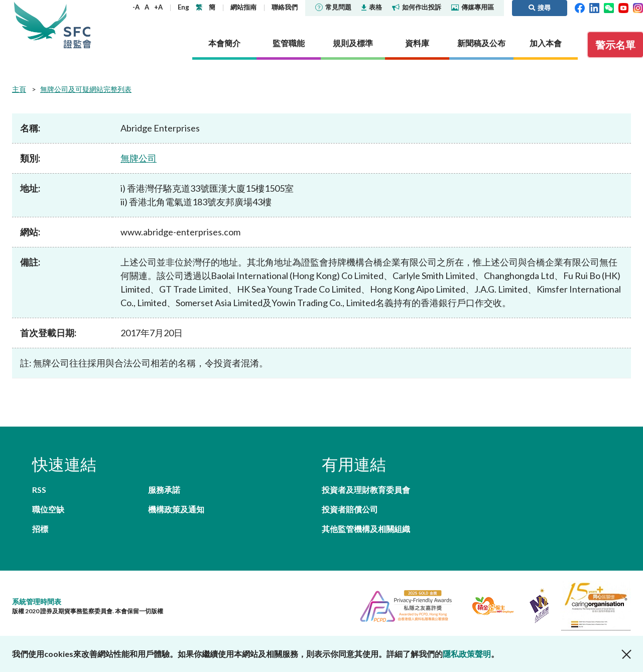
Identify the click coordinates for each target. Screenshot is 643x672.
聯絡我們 (285, 7)
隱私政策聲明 (467, 654)
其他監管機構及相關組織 (366, 529)
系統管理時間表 (37, 601)
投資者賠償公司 (350, 509)
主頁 (19, 89)
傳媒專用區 (473, 7)
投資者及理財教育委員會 (366, 490)
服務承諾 (164, 490)
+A (158, 7)
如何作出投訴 (417, 7)
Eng (183, 7)
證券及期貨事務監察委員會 (77, 25)
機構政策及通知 (176, 509)
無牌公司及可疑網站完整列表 (86, 89)
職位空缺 (48, 509)
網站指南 (243, 7)
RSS (39, 490)
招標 (40, 529)
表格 (372, 7)
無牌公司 (139, 158)
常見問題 (333, 7)
